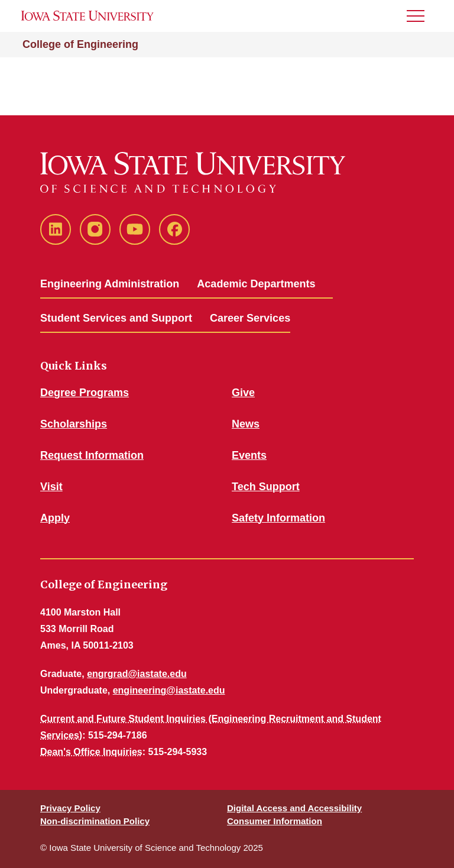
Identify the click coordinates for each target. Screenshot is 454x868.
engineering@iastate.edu (169, 690)
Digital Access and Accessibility (294, 808)
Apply (55, 518)
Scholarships (74, 424)
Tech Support (266, 487)
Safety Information (278, 518)
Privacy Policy (70, 808)
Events (249, 455)
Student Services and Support (116, 318)
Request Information (92, 455)
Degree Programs (85, 393)
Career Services (250, 318)
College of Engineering (80, 44)
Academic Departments (256, 284)
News (246, 424)
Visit (51, 487)
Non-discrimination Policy (95, 821)
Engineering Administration (110, 284)
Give (243, 393)
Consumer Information (275, 821)
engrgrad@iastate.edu (137, 674)
